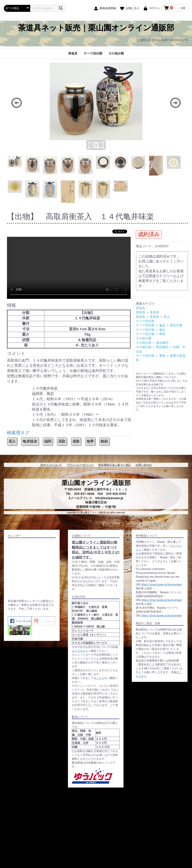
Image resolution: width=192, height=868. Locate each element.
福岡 (48, 441)
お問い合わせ (144, 465)
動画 (104, 441)
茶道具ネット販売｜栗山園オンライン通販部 (96, 28)
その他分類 (116, 53)
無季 (90, 441)
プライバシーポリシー (80, 465)
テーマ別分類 (93, 53)
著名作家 (176, 325)
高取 (62, 441)
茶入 (12, 441)
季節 (162, 334)
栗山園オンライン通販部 (96, 483)
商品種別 (162, 343)
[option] (96, 106)
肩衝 (76, 441)
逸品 (162, 325)
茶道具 (73, 53)
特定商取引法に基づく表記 (115, 465)
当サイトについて (51, 465)
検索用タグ (18, 433)
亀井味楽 (30, 441)
